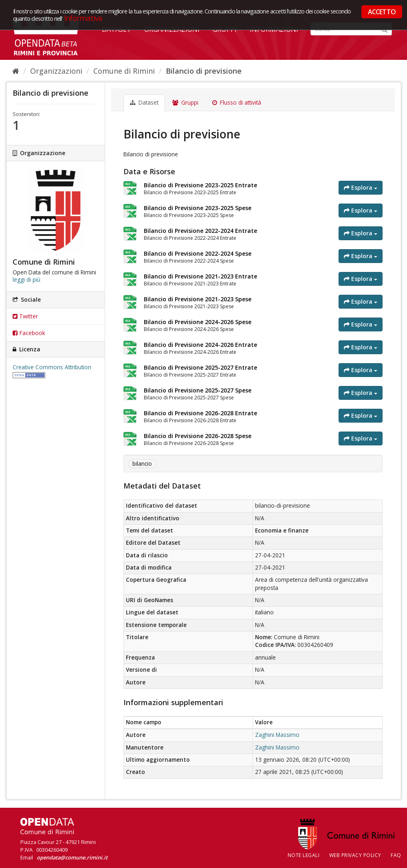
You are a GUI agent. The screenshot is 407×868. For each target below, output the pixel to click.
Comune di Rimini (124, 71)
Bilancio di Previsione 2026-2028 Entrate (200, 413)
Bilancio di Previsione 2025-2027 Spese (198, 390)
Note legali (304, 855)
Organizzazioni (56, 71)
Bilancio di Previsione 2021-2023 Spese (198, 299)
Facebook (29, 333)
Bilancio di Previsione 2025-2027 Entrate (200, 367)
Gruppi (185, 103)
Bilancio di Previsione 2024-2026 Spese (198, 322)
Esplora (361, 187)
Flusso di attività (237, 103)
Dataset (144, 103)
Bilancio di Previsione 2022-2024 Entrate (200, 231)
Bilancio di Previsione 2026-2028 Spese (198, 436)
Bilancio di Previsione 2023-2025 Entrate (200, 185)
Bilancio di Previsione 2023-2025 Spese (198, 208)
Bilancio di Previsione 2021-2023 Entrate (200, 276)
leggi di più (26, 280)
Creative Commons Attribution (52, 367)
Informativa (83, 18)
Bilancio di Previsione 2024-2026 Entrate (200, 345)
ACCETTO (382, 12)
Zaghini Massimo (277, 735)
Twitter (25, 316)
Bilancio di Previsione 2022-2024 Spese (198, 253)
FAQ (396, 855)
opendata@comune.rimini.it (72, 857)
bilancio (142, 464)
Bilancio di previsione (204, 71)
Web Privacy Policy (355, 855)
